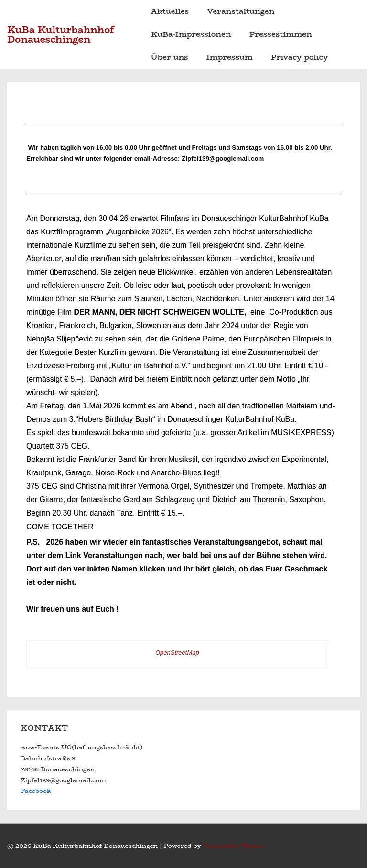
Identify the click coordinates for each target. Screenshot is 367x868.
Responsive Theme (234, 846)
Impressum (230, 57)
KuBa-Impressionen (191, 34)
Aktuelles (170, 11)
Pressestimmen (281, 34)
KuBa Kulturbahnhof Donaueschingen (61, 34)
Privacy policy (300, 57)
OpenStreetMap (177, 653)
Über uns (170, 57)
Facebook (36, 791)
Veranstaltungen (241, 11)
